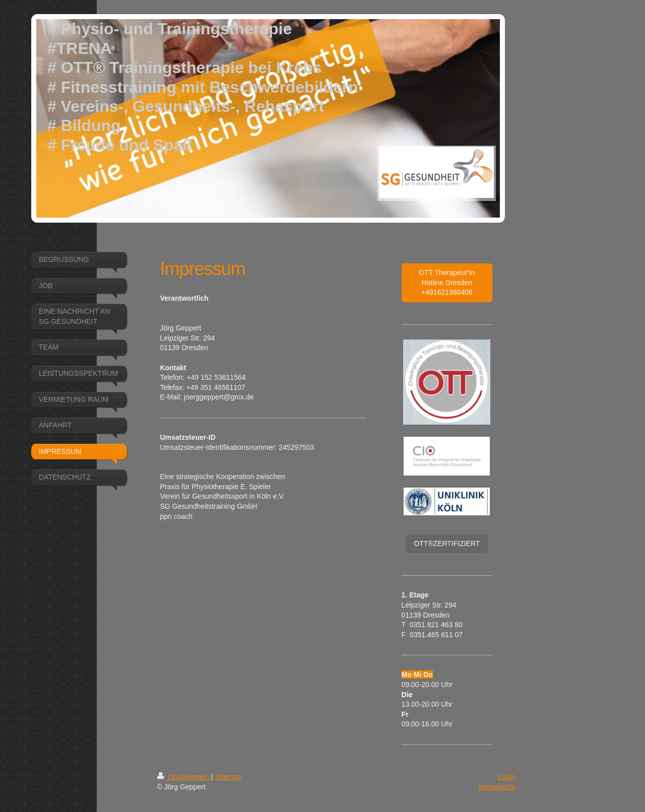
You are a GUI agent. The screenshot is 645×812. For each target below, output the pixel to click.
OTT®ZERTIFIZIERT (447, 544)
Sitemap (228, 777)
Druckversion (184, 777)
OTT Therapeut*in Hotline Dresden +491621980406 (447, 282)
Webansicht (497, 787)
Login (506, 777)
